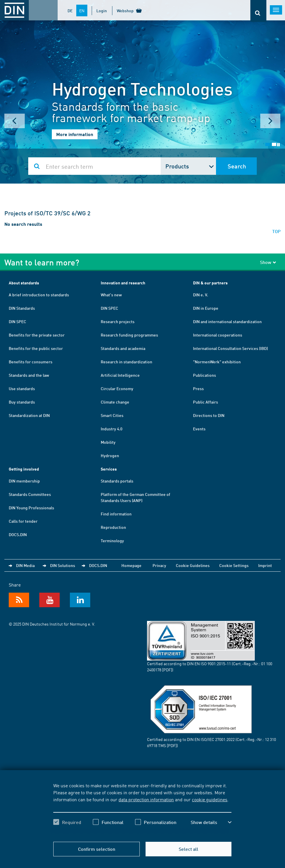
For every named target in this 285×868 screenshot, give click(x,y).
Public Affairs (206, 402)
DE (70, 10)
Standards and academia (123, 348)
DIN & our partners (210, 283)
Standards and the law (29, 375)
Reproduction (113, 527)
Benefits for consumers (31, 362)
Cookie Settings (234, 565)
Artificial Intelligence (120, 375)
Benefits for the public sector (36, 348)
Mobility (108, 442)
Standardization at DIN (29, 415)
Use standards (22, 388)
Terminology (112, 540)
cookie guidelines (210, 799)
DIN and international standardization (227, 321)
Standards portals (117, 481)
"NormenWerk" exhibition (217, 362)
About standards (24, 283)
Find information (116, 514)
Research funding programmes (129, 335)
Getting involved (24, 469)
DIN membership (24, 481)
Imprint (265, 565)
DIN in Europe (206, 308)
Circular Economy (117, 388)
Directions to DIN (209, 415)
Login (102, 10)
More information (75, 134)
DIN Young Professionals (31, 508)
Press (198, 388)
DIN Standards (22, 308)
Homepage (131, 565)
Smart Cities (112, 415)
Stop (278, 145)
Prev (15, 121)
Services (109, 469)
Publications (205, 375)
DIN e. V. (201, 295)
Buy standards (22, 402)
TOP (276, 231)
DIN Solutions (63, 565)
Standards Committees (30, 494)
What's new (111, 295)
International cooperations (218, 335)
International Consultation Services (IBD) (230, 348)
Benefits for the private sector (37, 335)
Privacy (159, 565)
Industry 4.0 (111, 429)
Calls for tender (23, 521)
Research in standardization (126, 362)
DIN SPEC (17, 321)
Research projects (118, 321)
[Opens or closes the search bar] (258, 11)
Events (199, 429)
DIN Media (25, 565)
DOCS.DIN (18, 534)
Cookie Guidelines (193, 565)
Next (270, 121)
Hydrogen (110, 455)
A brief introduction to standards (39, 295)
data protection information (146, 799)
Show (268, 262)
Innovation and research (123, 283)
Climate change (115, 402)
